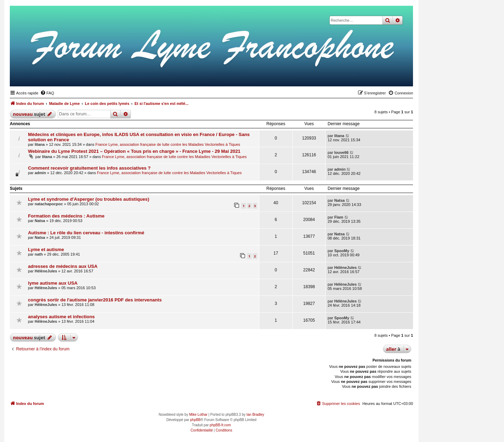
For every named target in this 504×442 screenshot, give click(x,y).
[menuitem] (47, 93)
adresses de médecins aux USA (63, 266)
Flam (339, 217)
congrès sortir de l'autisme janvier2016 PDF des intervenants (95, 300)
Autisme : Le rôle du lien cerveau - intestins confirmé (86, 233)
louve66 (341, 152)
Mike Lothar (198, 415)
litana (40, 144)
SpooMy (342, 251)
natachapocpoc (49, 204)
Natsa (339, 200)
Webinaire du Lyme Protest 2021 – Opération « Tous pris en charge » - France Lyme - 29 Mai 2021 (134, 151)
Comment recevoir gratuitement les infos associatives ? (89, 168)
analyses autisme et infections (61, 317)
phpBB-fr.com (220, 425)
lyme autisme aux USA (53, 283)
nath (39, 254)
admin (40, 173)
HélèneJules (46, 271)
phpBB (195, 420)
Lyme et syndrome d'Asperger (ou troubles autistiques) (89, 199)
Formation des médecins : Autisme (66, 216)
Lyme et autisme (46, 249)
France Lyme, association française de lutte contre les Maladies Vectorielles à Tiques (168, 144)
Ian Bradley (255, 415)
